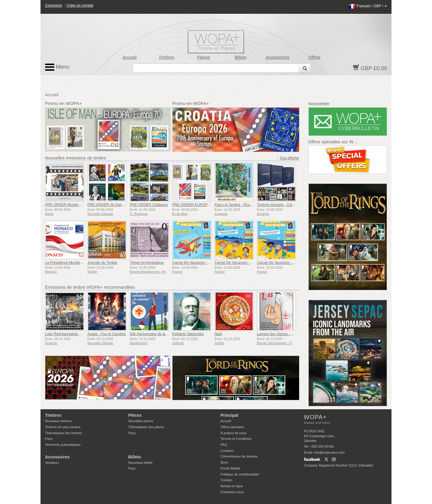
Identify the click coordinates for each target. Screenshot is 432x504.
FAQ (224, 445)
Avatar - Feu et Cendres (106, 334)
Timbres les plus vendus (63, 427)
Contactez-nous (232, 492)
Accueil (129, 57)
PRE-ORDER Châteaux (149, 205)
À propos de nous (233, 433)
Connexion (54, 5)
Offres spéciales (232, 427)
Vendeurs (52, 463)
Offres (314, 57)
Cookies (226, 480)
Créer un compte (80, 5)
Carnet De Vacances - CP (277, 263)
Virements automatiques (63, 445)
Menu (57, 67)
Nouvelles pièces (141, 421)
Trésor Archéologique (147, 263)
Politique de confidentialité (240, 474)
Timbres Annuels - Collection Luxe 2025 (289, 205)
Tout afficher (289, 158)
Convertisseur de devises (239, 456)
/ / (368, 6)
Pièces (203, 57)
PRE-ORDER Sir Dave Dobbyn (112, 205)
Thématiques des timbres (64, 433)
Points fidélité (230, 468)
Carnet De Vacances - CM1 (194, 263)
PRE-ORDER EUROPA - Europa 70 (201, 205)
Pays (49, 439)
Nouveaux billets (141, 463)
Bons (224, 462)
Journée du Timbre (102, 263)
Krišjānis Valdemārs (188, 334)
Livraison (227, 451)
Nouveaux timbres (58, 421)
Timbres (167, 57)
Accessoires (277, 57)
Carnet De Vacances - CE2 (236, 263)
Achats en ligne (232, 486)
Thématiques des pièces (146, 427)
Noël (218, 334)
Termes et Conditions (236, 439)
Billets (240, 57)
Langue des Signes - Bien (277, 334)
